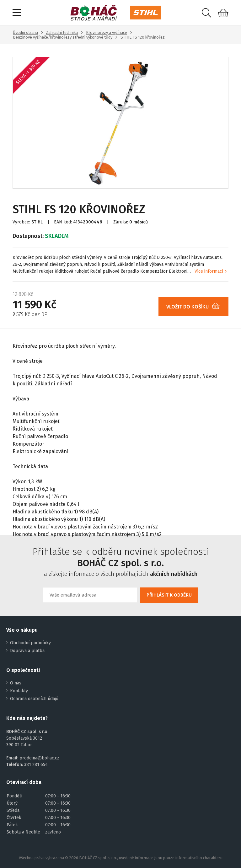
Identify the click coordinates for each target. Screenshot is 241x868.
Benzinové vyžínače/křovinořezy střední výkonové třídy (63, 37)
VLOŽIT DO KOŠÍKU (195, 307)
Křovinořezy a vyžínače (107, 32)
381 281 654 (36, 765)
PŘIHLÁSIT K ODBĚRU (169, 595)
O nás (16, 683)
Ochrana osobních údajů (34, 699)
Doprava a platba (27, 651)
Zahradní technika (62, 32)
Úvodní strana (25, 32)
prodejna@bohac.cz (39, 758)
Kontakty (19, 691)
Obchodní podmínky (30, 643)
